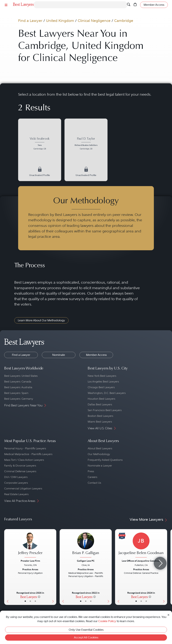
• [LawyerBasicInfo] (25, 601)
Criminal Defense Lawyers (20, 471)
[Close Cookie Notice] (168, 615)
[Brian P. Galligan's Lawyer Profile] (86, 545)
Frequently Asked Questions (105, 460)
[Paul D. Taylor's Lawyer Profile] (86, 144)
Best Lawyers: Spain (16, 393)
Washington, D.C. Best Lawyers (107, 393)
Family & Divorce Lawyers (20, 466)
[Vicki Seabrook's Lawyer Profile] (40, 144)
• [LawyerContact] (35, 601)
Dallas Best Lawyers (100, 404)
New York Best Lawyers (102, 376)
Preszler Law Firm (30, 561)
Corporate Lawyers (16, 483)
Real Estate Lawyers (16, 494)
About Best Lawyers (100, 448)
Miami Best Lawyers (100, 422)
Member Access (96, 355)
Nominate (59, 355)
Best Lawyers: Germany (19, 399)
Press (91, 471)
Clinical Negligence (94, 21)
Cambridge (124, 21)
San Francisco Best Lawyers (105, 410)
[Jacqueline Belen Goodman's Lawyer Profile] (141, 545)
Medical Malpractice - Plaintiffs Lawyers (28, 454)
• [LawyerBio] (30, 601)
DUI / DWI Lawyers (16, 477)
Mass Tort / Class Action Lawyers (24, 460)
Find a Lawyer (30, 21)
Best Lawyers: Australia (18, 387)
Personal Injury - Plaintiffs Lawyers (25, 448)
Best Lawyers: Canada (18, 382)
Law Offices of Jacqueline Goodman (141, 561)
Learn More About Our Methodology (41, 320)
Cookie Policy (107, 621)
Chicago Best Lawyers (101, 387)
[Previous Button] (7, 567)
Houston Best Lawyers (101, 399)
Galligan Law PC (86, 561)
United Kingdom (60, 21)
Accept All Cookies (86, 637)
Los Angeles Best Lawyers (103, 382)
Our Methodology (99, 454)
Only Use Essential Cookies (86, 630)
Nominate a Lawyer (100, 466)
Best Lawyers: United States (21, 376)
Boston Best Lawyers (100, 416)
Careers (92, 477)
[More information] (39, 597)
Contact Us (94, 483)
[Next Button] (54, 567)
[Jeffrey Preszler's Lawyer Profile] (30, 545)
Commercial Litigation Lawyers (23, 488)
